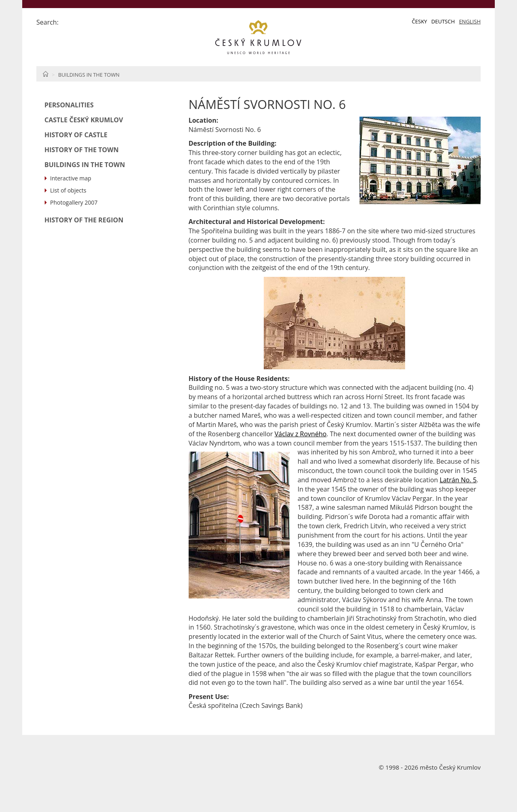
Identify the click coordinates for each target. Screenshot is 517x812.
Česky (420, 21)
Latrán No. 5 (458, 480)
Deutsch (443, 21)
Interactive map (71, 178)
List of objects (68, 190)
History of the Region (84, 220)
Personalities (69, 105)
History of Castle (76, 135)
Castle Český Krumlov (84, 120)
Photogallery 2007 (74, 202)
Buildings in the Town (89, 75)
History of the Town (82, 150)
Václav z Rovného (301, 434)
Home (45, 74)
